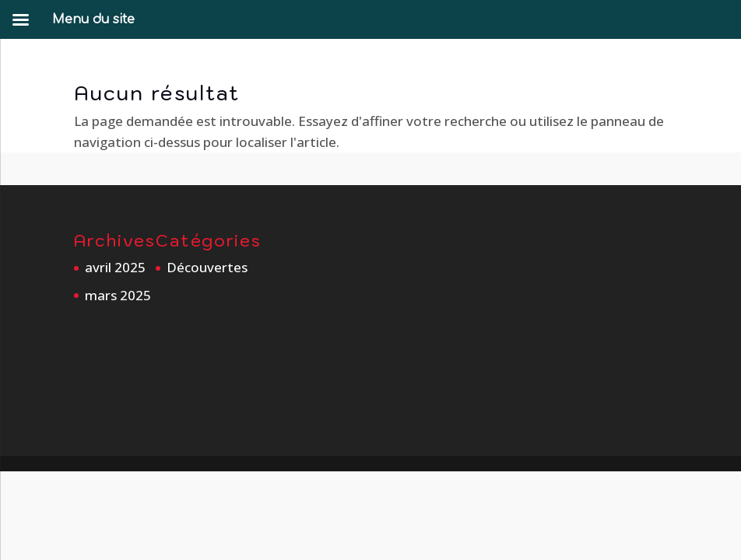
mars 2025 (118, 295)
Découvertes (207, 267)
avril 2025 (115, 267)
